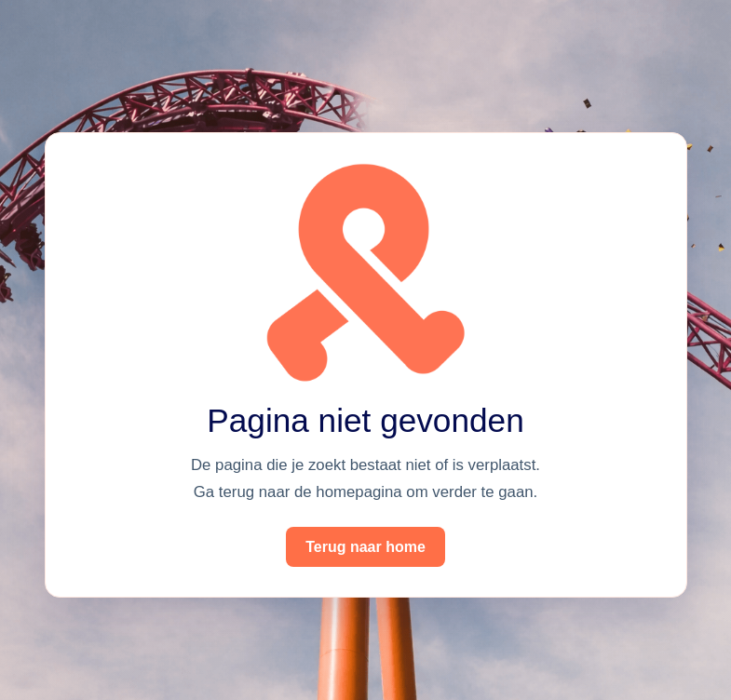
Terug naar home (365, 547)
